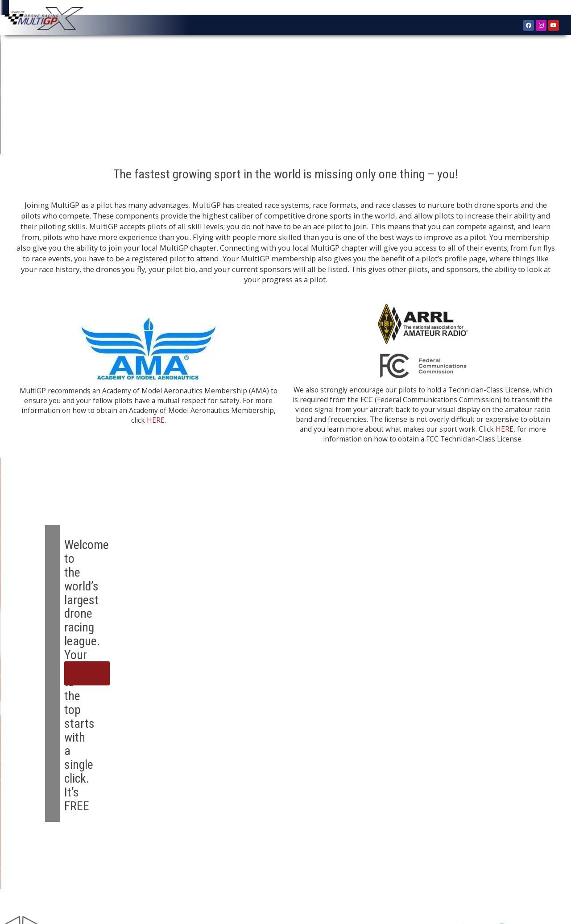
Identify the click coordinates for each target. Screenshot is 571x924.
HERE (156, 430)
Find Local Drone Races (275, 872)
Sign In (542, 9)
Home (31, 872)
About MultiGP (68, 872)
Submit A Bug (376, 872)
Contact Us (333, 872)
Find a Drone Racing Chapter (192, 872)
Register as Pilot (120, 872)
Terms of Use (422, 872)
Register (515, 8)
